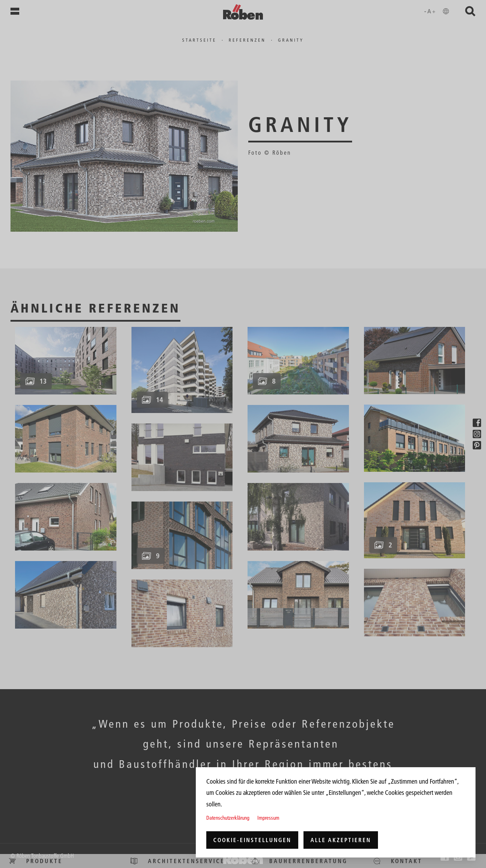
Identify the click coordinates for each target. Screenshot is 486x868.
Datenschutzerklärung (228, 818)
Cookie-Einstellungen (252, 840)
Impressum (268, 818)
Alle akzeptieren (341, 840)
